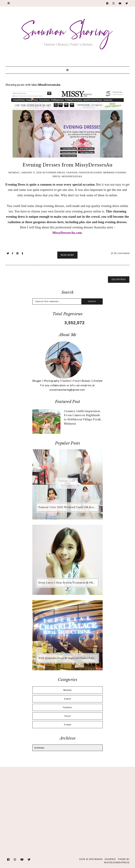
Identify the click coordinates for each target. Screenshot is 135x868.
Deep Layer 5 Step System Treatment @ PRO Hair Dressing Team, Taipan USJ (68, 583)
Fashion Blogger (90, 173)
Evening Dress (55, 173)
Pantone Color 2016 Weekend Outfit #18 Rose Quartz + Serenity (68, 507)
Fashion (72, 173)
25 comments (120, 253)
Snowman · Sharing (102, 859)
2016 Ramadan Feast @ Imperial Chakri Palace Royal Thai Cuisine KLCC (68, 658)
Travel (67, 725)
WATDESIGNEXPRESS (117, 862)
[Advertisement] (67, 800)
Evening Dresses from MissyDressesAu (67, 165)
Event (68, 699)
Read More (67, 255)
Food (67, 716)
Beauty (68, 690)
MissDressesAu (72, 176)
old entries (119, 279)
